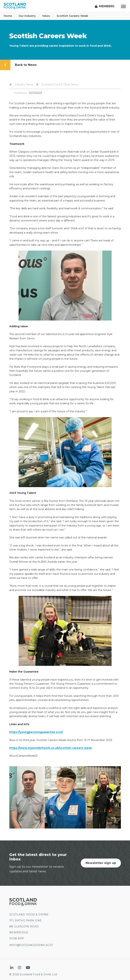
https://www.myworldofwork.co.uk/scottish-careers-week (51, 748)
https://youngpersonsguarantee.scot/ (36, 732)
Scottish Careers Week (74, 16)
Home (10, 16)
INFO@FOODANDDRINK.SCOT (31, 945)
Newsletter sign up (101, 863)
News (48, 16)
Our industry (29, 16)
